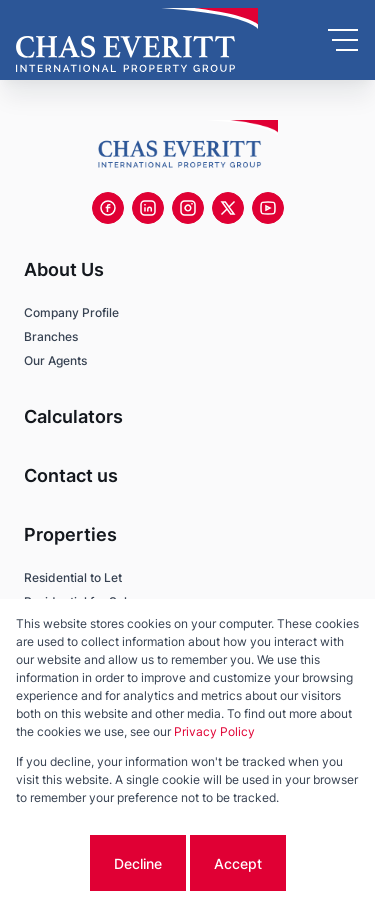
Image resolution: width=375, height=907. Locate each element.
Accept (238, 863)
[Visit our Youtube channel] (268, 208)
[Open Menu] (343, 40)
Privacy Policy (214, 731)
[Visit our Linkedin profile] (148, 208)
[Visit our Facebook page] (108, 208)
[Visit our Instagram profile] (188, 208)
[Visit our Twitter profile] (228, 208)
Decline (138, 863)
